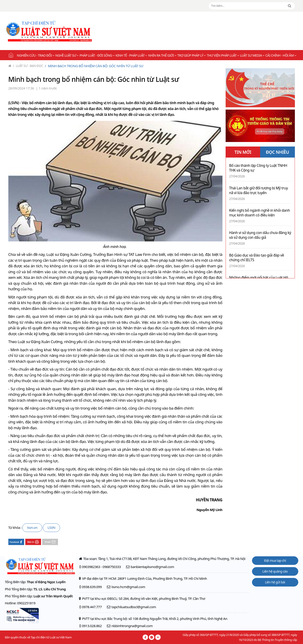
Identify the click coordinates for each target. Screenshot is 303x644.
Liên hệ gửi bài (275, 582)
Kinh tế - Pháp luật (131, 55)
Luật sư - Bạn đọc (28, 66)
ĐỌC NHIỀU (277, 152)
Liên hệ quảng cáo (275, 571)
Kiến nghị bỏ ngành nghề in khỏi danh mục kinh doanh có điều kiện (260, 213)
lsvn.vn (32, 527)
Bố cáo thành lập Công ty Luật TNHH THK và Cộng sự (258, 168)
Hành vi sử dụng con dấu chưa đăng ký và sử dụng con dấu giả (260, 235)
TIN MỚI (243, 152)
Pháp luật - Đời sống (97, 55)
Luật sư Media (252, 55)
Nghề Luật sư (67, 55)
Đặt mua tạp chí (275, 560)
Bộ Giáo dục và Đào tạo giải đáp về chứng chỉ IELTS (257, 258)
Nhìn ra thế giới (162, 55)
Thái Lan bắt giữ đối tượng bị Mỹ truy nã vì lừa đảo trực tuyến (259, 190)
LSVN (52, 527)
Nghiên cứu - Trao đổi (36, 55)
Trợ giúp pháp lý (192, 55)
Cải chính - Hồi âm (281, 55)
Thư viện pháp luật (223, 55)
